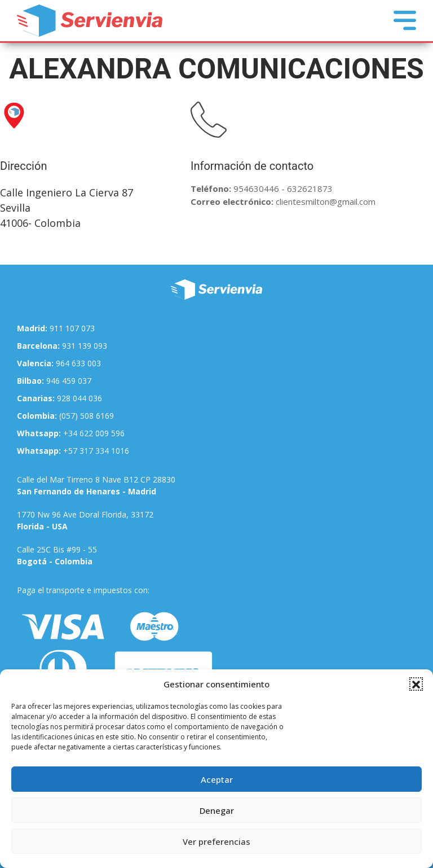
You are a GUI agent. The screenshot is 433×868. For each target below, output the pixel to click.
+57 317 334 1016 (73, 451)
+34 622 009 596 (71, 433)
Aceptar (217, 779)
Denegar (217, 810)
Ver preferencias (216, 841)
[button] (416, 684)
